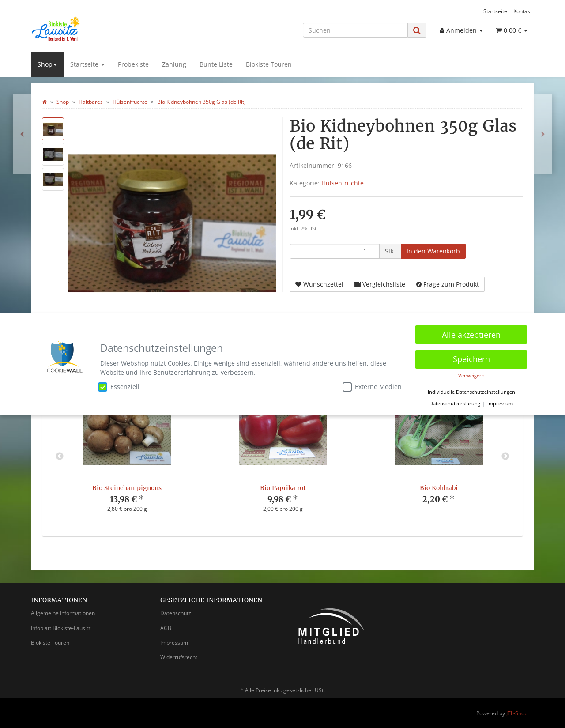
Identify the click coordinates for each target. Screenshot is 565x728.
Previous (60, 456)
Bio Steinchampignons (127, 488)
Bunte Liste (216, 64)
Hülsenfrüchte (343, 183)
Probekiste (133, 64)
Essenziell (119, 385)
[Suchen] (355, 30)
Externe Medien (372, 385)
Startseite (495, 11)
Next (505, 456)
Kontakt (523, 11)
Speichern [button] (471, 358)
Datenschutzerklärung (455, 402)
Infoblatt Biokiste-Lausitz (61, 628)
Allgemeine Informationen (63, 613)
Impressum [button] (500, 402)
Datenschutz (176, 613)
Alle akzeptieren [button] (471, 333)
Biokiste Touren (269, 64)
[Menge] (334, 251)
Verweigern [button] (471, 374)
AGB (166, 628)
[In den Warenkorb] (433, 251)
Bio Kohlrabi (439, 488)
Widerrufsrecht (179, 657)
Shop (47, 64)
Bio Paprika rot (283, 488)
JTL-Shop (517, 713)
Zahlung (174, 64)
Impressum (174, 643)
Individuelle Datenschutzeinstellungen (471, 391)
